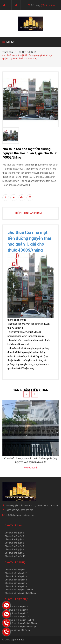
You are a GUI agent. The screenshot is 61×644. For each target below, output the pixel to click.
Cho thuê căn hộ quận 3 (16, 576)
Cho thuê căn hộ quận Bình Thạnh (20, 593)
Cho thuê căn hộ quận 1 (16, 570)
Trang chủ (8, 52)
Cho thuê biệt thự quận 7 (16, 613)
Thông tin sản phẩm (28, 213)
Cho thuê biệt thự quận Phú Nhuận (21, 627)
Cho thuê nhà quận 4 (14, 539)
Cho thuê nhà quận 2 (14, 533)
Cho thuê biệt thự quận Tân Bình (20, 620)
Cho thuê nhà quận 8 (14, 549)
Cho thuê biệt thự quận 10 (17, 617)
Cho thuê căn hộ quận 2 (16, 573)
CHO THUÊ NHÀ (28, 52)
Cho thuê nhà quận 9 (14, 553)
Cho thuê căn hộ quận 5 (16, 583)
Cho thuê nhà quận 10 (15, 556)
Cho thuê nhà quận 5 (14, 543)
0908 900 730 (13, 510)
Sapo (22, 640)
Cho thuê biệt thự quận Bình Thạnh (21, 623)
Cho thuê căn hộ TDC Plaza (17, 630)
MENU (9, 42)
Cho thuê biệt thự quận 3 (16, 610)
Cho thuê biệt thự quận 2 (16, 607)
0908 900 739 (27, 510)
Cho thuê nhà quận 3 (14, 536)
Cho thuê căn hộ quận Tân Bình (19, 590)
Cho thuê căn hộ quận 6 (16, 586)
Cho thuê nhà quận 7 (14, 546)
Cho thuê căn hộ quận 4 (16, 580)
